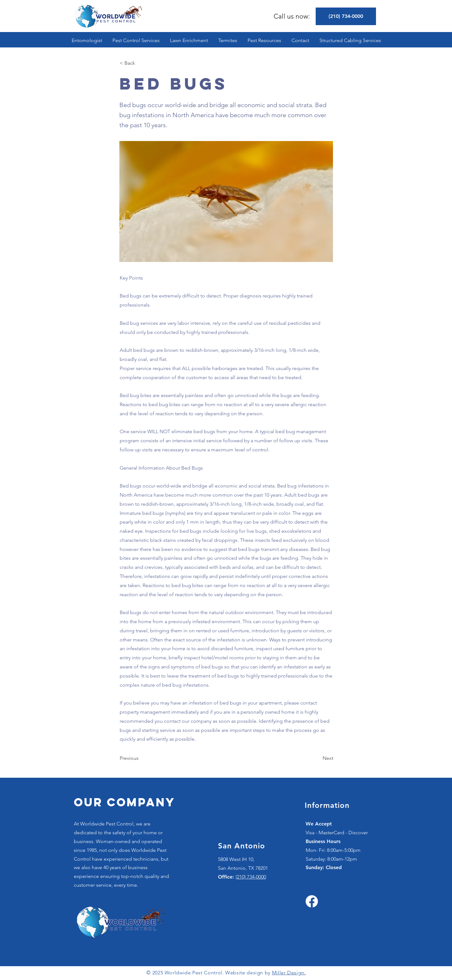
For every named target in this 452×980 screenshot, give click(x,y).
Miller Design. (289, 973)
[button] (136, 40)
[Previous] (140, 758)
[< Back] (140, 63)
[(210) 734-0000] (346, 16)
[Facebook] (312, 901)
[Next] (318, 758)
